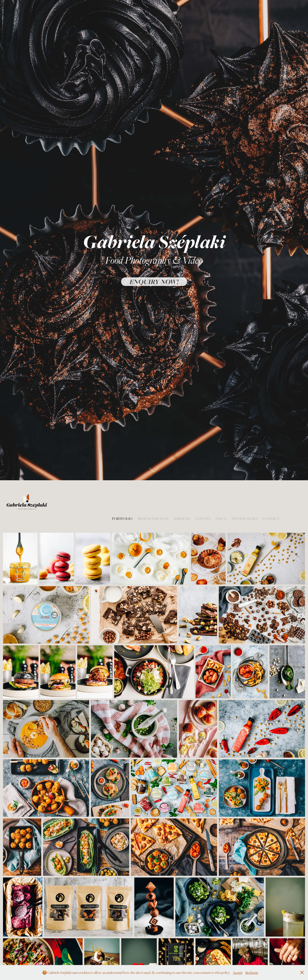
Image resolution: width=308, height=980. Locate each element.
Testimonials (244, 519)
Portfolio (122, 519)
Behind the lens (153, 519)
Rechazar (252, 973)
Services (182, 519)
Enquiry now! (154, 282)
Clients (203, 519)
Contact (271, 519)
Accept (238, 973)
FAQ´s (221, 519)
